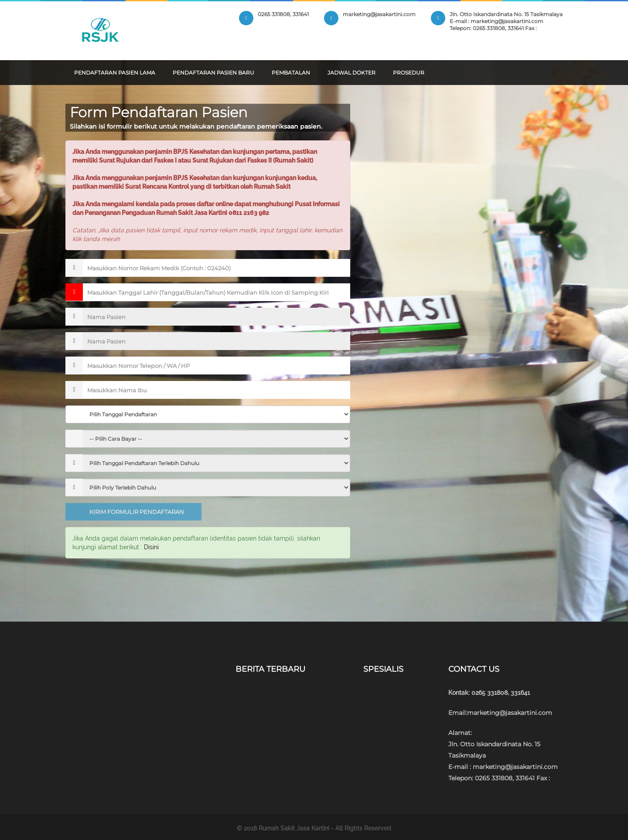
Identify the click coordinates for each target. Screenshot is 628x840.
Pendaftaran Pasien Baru (213, 73)
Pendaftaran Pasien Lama (115, 73)
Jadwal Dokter (352, 73)
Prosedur (409, 73)
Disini (151, 547)
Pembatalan (291, 73)
